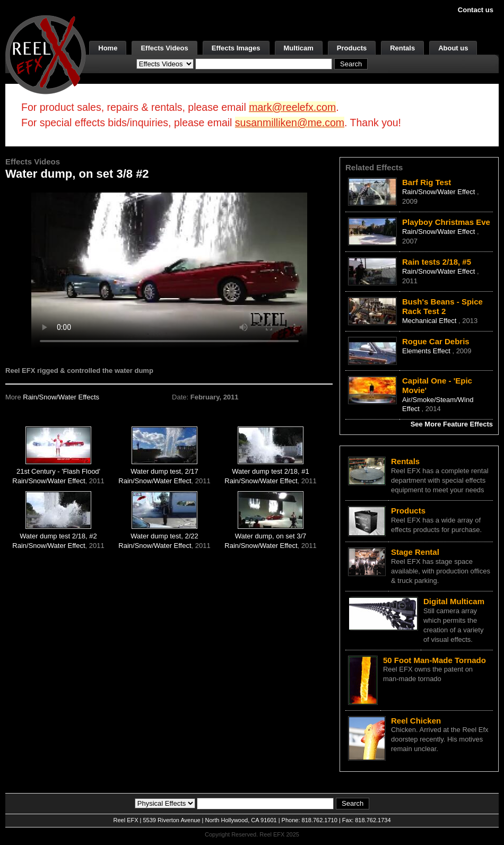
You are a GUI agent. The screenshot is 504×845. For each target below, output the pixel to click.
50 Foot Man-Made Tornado (435, 660)
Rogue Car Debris (436, 341)
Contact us (476, 10)
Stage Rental (415, 552)
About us (453, 48)
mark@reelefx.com (292, 107)
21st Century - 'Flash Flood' (58, 471)
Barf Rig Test (427, 182)
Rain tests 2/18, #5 (437, 262)
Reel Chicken (416, 721)
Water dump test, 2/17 (164, 471)
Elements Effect (427, 351)
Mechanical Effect (430, 321)
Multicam (299, 48)
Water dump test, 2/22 (164, 536)
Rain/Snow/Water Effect (49, 481)
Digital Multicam (454, 601)
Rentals (402, 48)
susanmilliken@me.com (290, 123)
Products (352, 48)
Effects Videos (164, 48)
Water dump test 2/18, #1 (270, 471)
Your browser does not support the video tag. (169, 270)
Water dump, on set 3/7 (271, 536)
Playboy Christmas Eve (446, 222)
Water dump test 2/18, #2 (58, 536)
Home (108, 48)
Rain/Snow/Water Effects (61, 397)
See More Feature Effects (452, 424)
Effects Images (236, 48)
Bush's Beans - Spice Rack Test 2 (442, 306)
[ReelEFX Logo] (46, 54)
